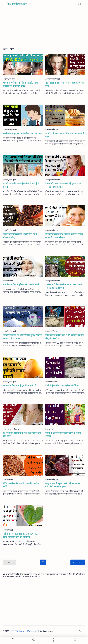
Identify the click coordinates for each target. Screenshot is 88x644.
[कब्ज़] (7, 281)
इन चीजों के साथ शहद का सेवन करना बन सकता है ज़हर (65, 135)
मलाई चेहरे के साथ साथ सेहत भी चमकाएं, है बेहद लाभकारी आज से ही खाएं (64, 236)
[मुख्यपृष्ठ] (43, 562)
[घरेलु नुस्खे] (55, 129)
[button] (80, 4)
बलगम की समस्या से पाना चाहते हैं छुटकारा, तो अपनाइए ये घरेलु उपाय (63, 185)
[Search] (84, 4)
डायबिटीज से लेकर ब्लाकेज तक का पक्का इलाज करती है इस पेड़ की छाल (64, 286)
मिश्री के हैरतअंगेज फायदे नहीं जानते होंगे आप (63, 386)
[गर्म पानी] (12, 79)
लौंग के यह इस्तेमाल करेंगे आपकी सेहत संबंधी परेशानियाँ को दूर (20, 236)
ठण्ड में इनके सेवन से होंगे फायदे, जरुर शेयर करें (21, 285)
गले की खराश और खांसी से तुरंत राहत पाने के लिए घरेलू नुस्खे (22, 434)
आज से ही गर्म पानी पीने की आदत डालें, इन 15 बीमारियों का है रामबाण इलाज (21, 84)
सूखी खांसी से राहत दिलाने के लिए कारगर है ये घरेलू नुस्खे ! (65, 84)
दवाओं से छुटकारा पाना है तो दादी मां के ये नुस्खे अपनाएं (63, 434)
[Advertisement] (44, 29)
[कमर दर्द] (50, 331)
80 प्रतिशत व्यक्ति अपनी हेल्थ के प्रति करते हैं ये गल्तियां (21, 185)
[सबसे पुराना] (78, 562)
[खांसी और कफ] (14, 429)
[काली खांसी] (9, 129)
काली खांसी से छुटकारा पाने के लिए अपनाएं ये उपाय (22, 133)
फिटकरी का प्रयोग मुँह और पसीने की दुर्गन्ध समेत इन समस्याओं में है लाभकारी (22, 337)
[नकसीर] (54, 382)
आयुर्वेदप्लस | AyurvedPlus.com (23, 631)
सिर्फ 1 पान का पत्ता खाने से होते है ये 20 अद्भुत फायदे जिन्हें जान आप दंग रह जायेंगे (21, 535)
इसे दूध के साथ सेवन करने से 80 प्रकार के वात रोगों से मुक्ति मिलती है (65, 337)
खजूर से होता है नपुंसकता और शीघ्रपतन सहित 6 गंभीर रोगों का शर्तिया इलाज (64, 485)
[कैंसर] (7, 479)
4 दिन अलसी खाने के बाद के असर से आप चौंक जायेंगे (21, 485)
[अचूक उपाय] (52, 79)
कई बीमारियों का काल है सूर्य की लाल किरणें (19, 386)
